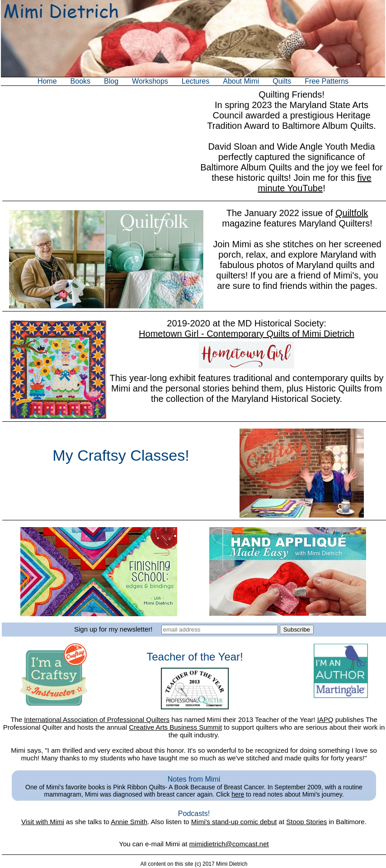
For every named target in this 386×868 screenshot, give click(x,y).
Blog (111, 81)
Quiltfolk (352, 213)
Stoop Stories (306, 822)
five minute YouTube (314, 183)
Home (47, 81)
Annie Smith (129, 822)
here (238, 794)
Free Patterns (327, 81)
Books (80, 81)
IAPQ (325, 719)
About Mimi (241, 81)
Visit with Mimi (43, 822)
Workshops (150, 81)
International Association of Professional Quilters (97, 719)
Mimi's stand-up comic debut (234, 822)
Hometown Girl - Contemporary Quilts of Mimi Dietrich (247, 334)
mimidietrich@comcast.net (229, 844)
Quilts (282, 81)
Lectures (195, 81)
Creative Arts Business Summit (175, 727)
